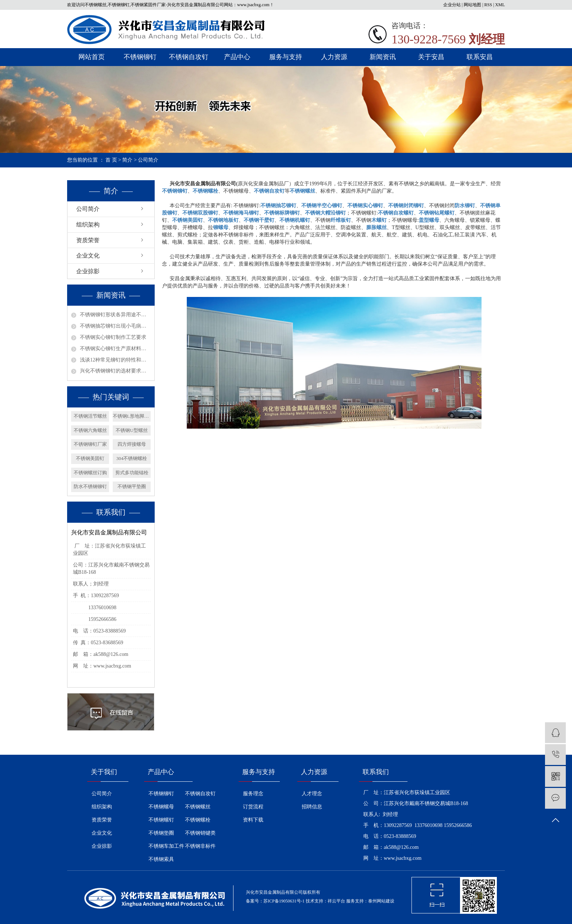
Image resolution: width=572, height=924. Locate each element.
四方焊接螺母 (132, 444)
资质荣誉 (88, 240)
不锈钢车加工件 (166, 846)
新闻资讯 (383, 57)
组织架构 (88, 225)
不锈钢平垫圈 (132, 486)
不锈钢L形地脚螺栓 (132, 416)
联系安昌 (480, 57)
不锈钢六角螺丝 (90, 430)
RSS (488, 5)
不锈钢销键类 (200, 833)
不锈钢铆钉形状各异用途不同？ (115, 315)
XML (500, 5)
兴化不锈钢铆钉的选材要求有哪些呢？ (115, 371)
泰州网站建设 (381, 901)
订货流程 (253, 807)
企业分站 (452, 5)
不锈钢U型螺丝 (132, 430)
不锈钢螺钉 (161, 820)
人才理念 (312, 794)
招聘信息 (312, 807)
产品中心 (237, 57)
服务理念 (253, 794)
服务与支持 (286, 57)
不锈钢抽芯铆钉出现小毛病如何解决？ (115, 326)
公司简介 (88, 209)
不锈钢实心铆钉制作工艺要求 (113, 337)
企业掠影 (88, 271)
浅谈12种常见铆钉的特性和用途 (115, 360)
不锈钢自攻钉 (189, 57)
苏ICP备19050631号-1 (284, 901)
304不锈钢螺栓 (132, 458)
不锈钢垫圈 (161, 833)
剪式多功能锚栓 (132, 473)
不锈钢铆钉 (140, 57)
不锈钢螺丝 (198, 807)
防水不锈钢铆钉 (90, 486)
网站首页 (92, 57)
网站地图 (472, 5)
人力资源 (334, 57)
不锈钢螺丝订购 (90, 473)
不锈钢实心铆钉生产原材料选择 (115, 349)
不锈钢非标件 (200, 846)
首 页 (111, 160)
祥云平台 (336, 901)
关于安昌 (431, 57)
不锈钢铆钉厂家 (90, 444)
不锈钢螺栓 (198, 820)
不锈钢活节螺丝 (90, 416)
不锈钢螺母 (161, 807)
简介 (127, 160)
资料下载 (253, 820)
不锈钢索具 (161, 859)
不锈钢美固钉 (90, 458)
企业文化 (88, 256)
